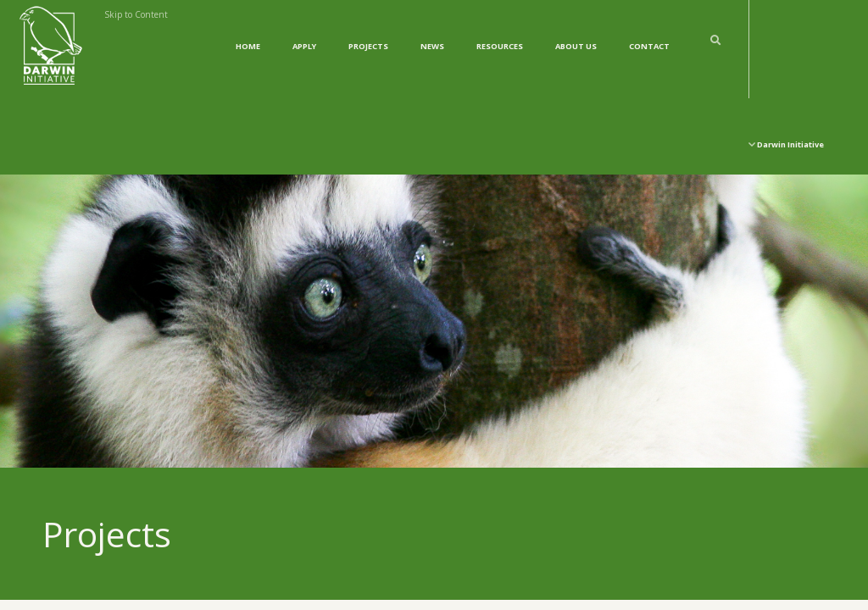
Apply (304, 46)
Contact (649, 46)
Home (248, 46)
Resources (500, 46)
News (432, 46)
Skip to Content (136, 14)
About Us (576, 46)
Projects (368, 46)
